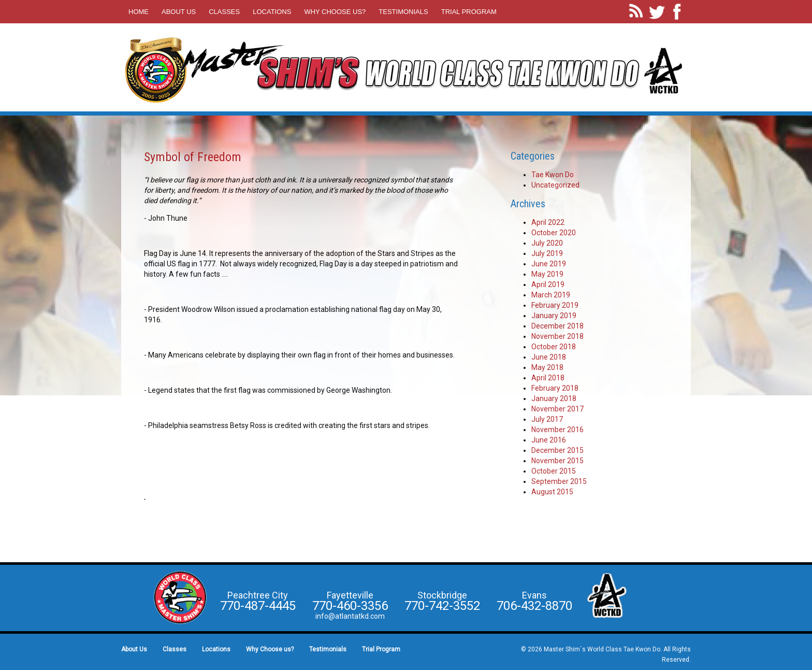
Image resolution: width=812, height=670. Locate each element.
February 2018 (555, 388)
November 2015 (557, 461)
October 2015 (554, 471)
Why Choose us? (335, 12)
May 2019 (547, 274)
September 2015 (559, 481)
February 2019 (555, 305)
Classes (224, 12)
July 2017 (547, 419)
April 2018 (548, 378)
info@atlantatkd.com (350, 616)
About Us (179, 12)
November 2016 (557, 430)
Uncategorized (555, 185)
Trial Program (469, 12)
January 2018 (554, 398)
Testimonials (403, 12)
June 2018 (549, 357)
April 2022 (548, 222)
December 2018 (557, 326)
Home (139, 12)
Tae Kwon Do (553, 175)
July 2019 (547, 253)
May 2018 (547, 367)
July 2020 (547, 243)
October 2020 (554, 233)
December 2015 (557, 450)
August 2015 (552, 492)
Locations (272, 12)
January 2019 (554, 316)
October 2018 (554, 347)
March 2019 (551, 295)
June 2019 (549, 264)
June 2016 (549, 440)
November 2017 (557, 409)
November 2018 (557, 336)
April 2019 (548, 284)
